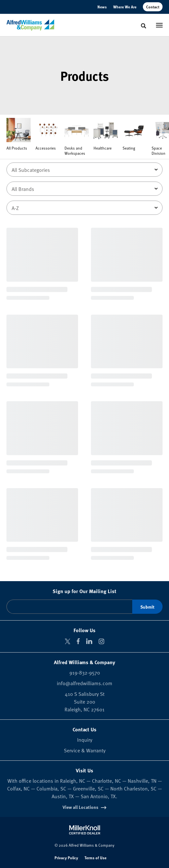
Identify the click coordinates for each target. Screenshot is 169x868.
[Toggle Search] (144, 26)
